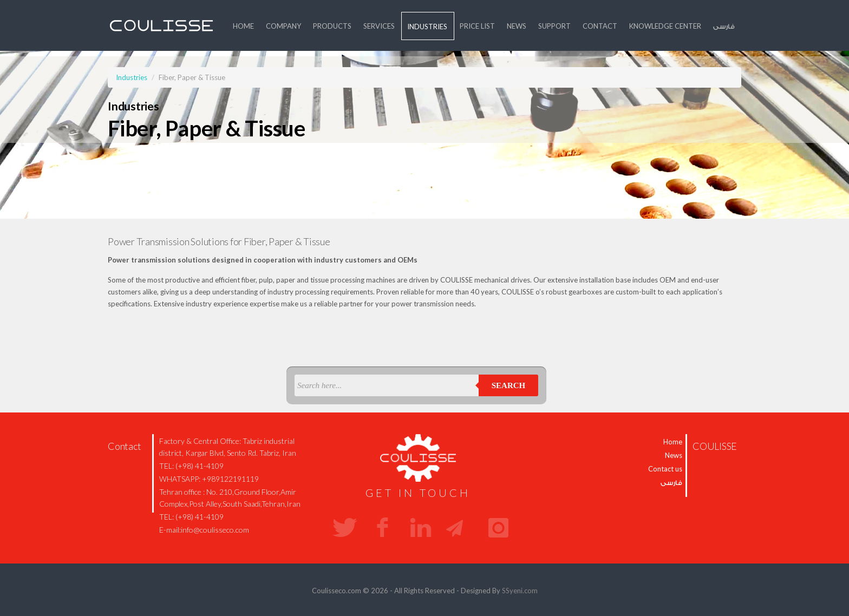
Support (554, 26)
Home (243, 26)
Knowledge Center (665, 26)
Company (283, 26)
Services (379, 26)
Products (332, 26)
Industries (427, 27)
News (517, 26)
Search (509, 385)
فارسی (724, 26)
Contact (600, 26)
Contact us (665, 469)
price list (477, 26)
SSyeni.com (520, 591)
